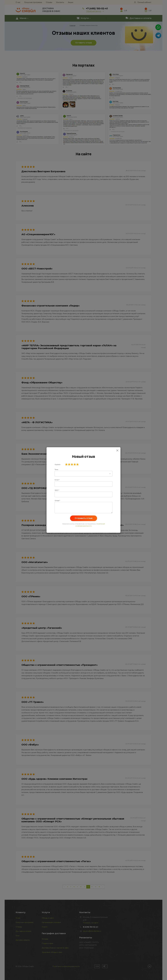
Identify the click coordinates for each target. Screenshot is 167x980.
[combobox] (83, 474)
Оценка (57, 464)
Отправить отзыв (84, 518)
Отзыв (57, 500)
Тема (56, 469)
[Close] (117, 450)
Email (57, 480)
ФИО (56, 490)
